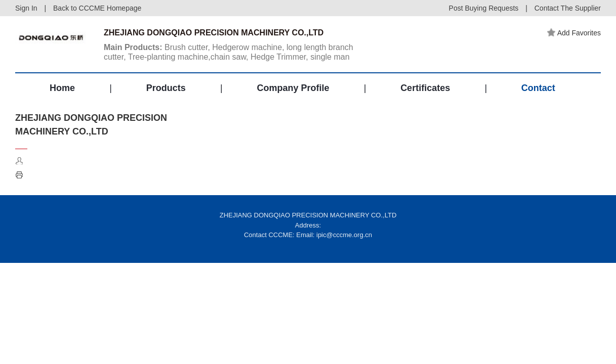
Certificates (425, 88)
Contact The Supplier (568, 8)
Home (62, 88)
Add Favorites (574, 33)
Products (166, 88)
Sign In (26, 8)
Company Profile (293, 88)
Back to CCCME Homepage (97, 8)
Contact (538, 88)
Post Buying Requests (484, 8)
